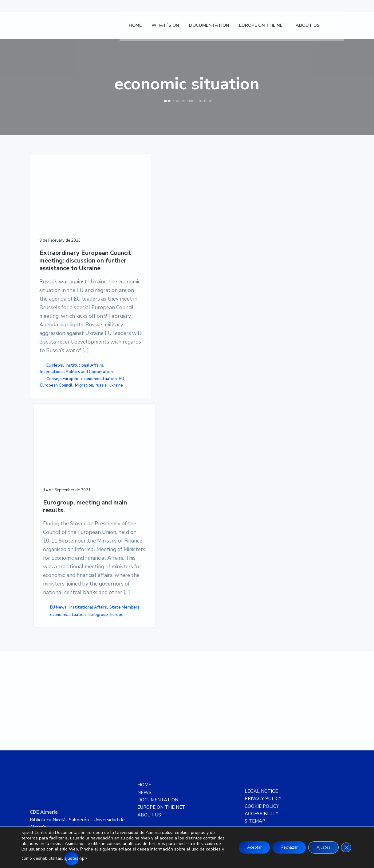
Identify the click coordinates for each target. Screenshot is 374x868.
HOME (144, 694)
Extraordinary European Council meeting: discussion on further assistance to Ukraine (64, 244)
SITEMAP (255, 730)
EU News (55, 474)
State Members (131, 475)
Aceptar (246, 847)
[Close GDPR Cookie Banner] (346, 847)
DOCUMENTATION (158, 708)
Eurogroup (125, 489)
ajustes (110, 858)
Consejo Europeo (62, 501)
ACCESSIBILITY (262, 722)
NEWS (144, 701)
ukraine (81, 520)
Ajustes (321, 847)
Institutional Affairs (59, 481)
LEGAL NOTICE (261, 700)
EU (81, 508)
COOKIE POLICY (262, 715)
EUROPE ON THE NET (161, 716)
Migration (49, 520)
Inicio (167, 101)
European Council (56, 514)
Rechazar (284, 847)
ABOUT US (149, 723)
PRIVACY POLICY (263, 707)
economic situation (58, 508)
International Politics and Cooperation (64, 491)
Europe (144, 489)
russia (67, 520)
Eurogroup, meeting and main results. (140, 229)
